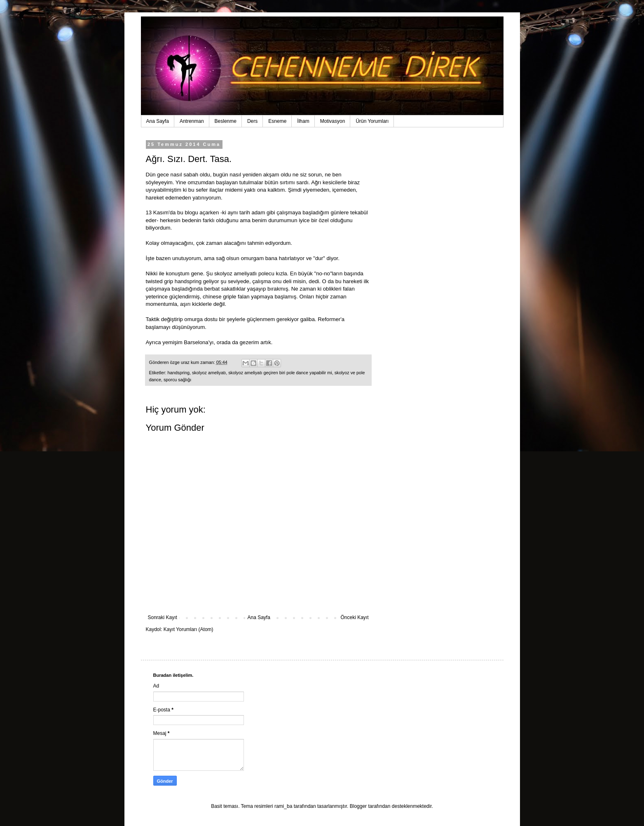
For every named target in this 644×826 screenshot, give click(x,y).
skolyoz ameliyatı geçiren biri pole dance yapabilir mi (280, 373)
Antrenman (192, 121)
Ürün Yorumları (372, 121)
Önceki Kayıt (354, 617)
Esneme (277, 121)
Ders (252, 121)
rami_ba (283, 806)
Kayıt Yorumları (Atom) (189, 629)
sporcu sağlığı (177, 380)
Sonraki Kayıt (163, 617)
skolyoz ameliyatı (209, 373)
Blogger (358, 806)
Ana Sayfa (158, 121)
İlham (303, 121)
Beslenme (226, 121)
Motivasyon (333, 121)
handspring (179, 373)
